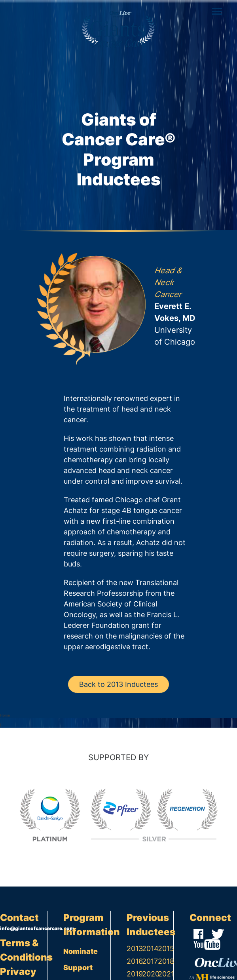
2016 (135, 961)
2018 (166, 961)
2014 (150, 949)
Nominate (81, 951)
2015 (166, 949)
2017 (150, 961)
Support (78, 968)
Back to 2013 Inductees (118, 684)
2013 (135, 949)
